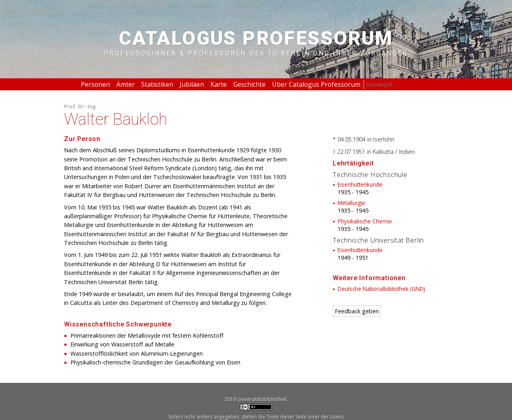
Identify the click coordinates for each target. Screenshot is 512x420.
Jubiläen (192, 84)
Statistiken (157, 84)
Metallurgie (351, 203)
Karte (219, 84)
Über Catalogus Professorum (316, 84)
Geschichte (249, 84)
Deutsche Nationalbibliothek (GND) (381, 289)
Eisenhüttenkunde (360, 184)
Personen (95, 84)
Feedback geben (357, 311)
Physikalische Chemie (365, 221)
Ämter (126, 84)
